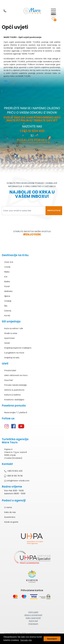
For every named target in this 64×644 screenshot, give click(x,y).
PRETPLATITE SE (54, 211)
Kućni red (33, 621)
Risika (7, 272)
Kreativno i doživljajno (14, 400)
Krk (6, 277)
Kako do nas (10, 512)
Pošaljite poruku (32, 140)
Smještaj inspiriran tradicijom (18, 348)
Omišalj (8, 301)
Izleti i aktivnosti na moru (16, 375)
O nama (8, 507)
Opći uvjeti (33, 612)
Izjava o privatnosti (33, 615)
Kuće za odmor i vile (14, 328)
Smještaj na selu (12, 358)
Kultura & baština (12, 395)
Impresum (33, 624)
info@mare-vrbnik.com (17, 481)
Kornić (7, 316)
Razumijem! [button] (52, 639)
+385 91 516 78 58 (13, 476)
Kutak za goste (11, 522)
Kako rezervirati (33, 618)
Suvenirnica (10, 517)
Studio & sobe (11, 333)
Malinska (8, 291)
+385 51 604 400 (32, 131)
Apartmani (9, 338)
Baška (7, 282)
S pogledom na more (14, 353)
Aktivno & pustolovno (14, 390)
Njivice (7, 296)
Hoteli (7, 343)
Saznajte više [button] (26, 640)
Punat (7, 286)
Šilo (6, 306)
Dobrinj (8, 311)
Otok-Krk (9, 262)
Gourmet (9, 380)
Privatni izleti (10, 370)
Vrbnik (7, 267)
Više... (6, 81)
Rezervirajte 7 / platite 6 (16, 413)
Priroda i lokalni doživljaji (15, 385)
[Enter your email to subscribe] (24, 211)
